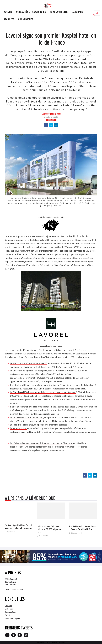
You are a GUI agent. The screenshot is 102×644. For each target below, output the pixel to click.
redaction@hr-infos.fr (14, 589)
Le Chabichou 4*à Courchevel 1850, (27, 417)
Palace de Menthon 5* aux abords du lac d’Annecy (33, 407)
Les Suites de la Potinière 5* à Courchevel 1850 (32, 378)
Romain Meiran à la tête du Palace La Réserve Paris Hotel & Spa (82, 528)
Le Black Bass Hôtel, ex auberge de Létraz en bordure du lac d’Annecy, (43, 392)
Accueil (8, 12)
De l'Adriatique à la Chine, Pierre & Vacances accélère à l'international (19, 527)
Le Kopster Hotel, (19, 428)
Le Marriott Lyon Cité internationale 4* (28, 363)
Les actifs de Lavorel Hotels (51, 346)
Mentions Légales (13, 618)
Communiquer (26, 19)
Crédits (8, 615)
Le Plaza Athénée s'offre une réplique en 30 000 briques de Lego (49, 529)
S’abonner (77, 12)
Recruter (9, 19)
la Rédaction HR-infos (51, 114)
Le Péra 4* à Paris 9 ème (22, 425)
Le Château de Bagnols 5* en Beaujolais (29, 371)
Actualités (22, 12)
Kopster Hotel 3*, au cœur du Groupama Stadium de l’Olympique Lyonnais (45, 385)
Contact (8, 606)
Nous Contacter (59, 12)
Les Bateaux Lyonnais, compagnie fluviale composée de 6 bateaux (41, 443)
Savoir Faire (39, 12)
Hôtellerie (51, 120)
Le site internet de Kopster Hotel (51, 217)
